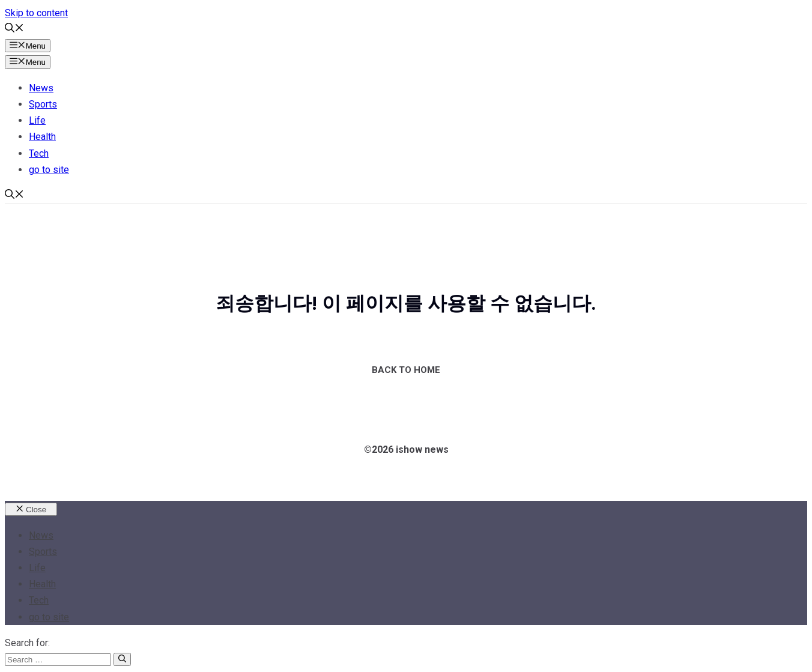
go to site (49, 170)
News (41, 88)
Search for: (27, 643)
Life (37, 120)
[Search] (122, 659)
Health (42, 137)
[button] (14, 29)
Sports (43, 104)
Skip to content (36, 13)
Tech (39, 153)
